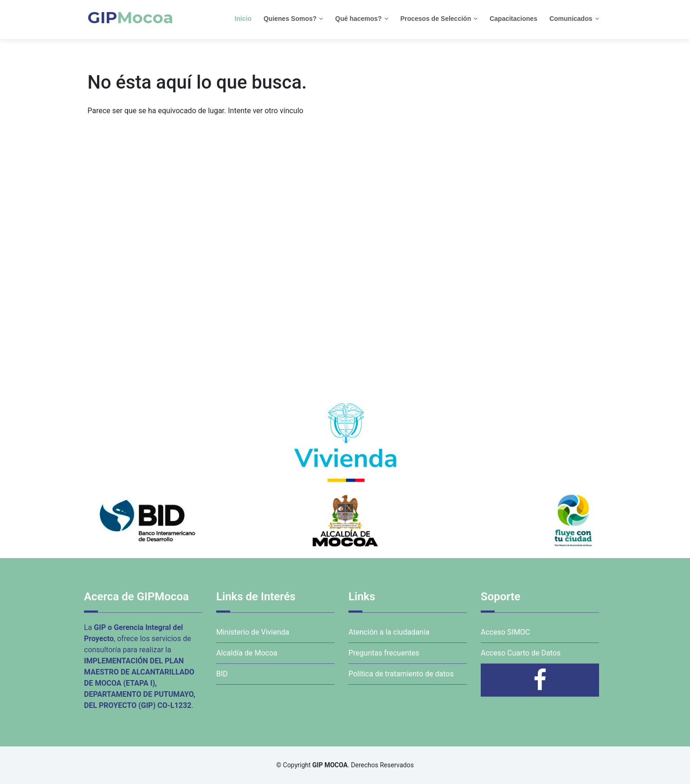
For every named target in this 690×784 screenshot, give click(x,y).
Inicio (243, 19)
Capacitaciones (513, 19)
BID (222, 674)
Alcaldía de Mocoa (247, 653)
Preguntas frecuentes (384, 653)
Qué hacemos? (358, 19)
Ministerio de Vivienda (253, 632)
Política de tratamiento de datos (401, 674)
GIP (130, 17)
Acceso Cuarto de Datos (521, 653)
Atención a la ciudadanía (389, 632)
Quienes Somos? (290, 19)
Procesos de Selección (436, 19)
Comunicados (571, 19)
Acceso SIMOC (505, 632)
